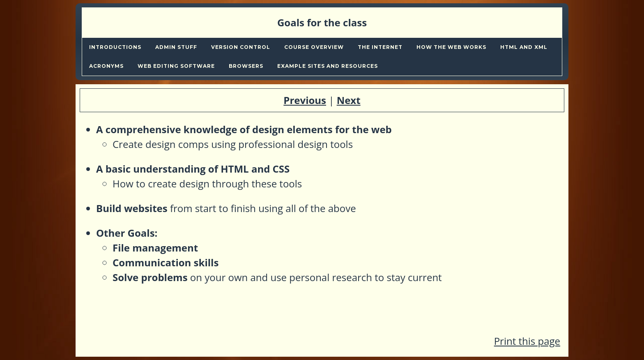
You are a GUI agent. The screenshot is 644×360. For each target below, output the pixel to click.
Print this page (527, 341)
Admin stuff (176, 47)
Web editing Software (176, 66)
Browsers (246, 66)
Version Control (241, 47)
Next (349, 100)
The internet (380, 47)
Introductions (115, 47)
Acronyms (106, 66)
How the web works (451, 47)
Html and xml (524, 47)
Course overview (314, 47)
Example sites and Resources (328, 66)
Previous (305, 100)
